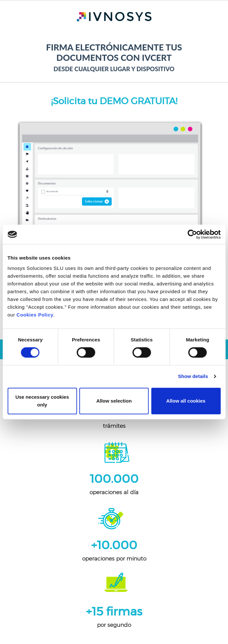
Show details (193, 376)
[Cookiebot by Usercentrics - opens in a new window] (192, 234)
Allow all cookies (186, 401)
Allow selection (114, 401)
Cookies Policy (35, 315)
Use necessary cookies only (42, 401)
